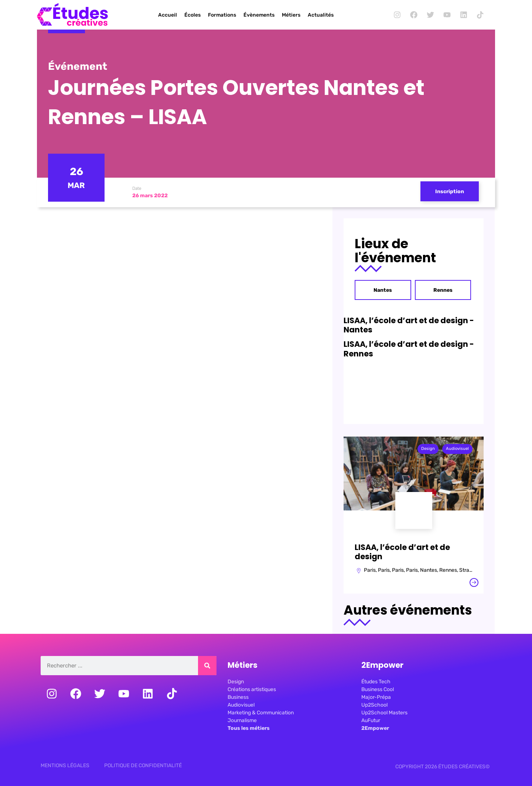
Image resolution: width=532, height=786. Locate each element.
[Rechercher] (207, 666)
